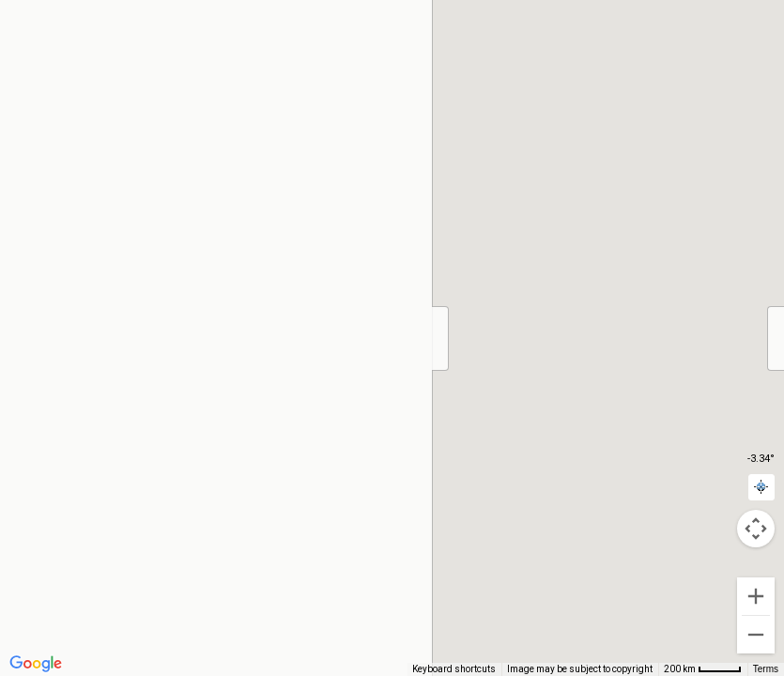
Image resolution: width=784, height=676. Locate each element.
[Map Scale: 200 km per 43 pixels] (703, 669)
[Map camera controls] (756, 529)
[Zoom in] (756, 596)
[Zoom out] (756, 635)
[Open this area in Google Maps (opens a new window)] (36, 664)
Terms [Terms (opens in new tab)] (766, 669)
